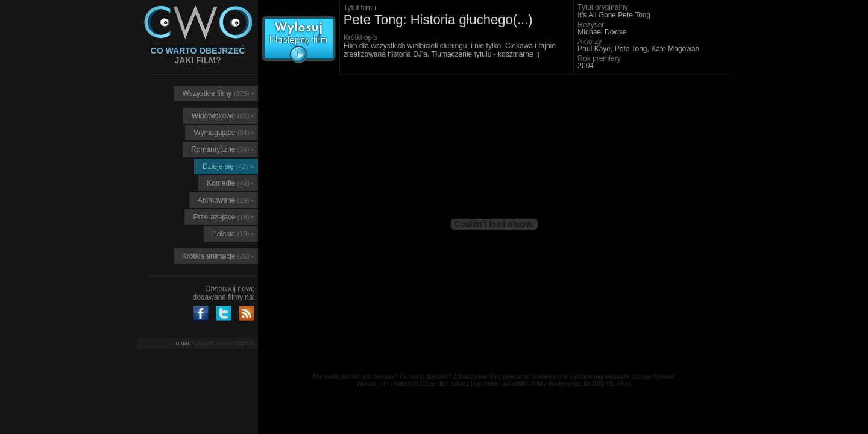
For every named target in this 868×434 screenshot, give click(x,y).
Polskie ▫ (233, 234)
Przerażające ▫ (223, 217)
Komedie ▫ (230, 183)
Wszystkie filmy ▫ (218, 93)
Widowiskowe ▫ (223, 116)
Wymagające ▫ (224, 133)
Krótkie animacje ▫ (218, 256)
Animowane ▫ (226, 200)
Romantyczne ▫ (222, 149)
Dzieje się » (228, 166)
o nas (183, 343)
